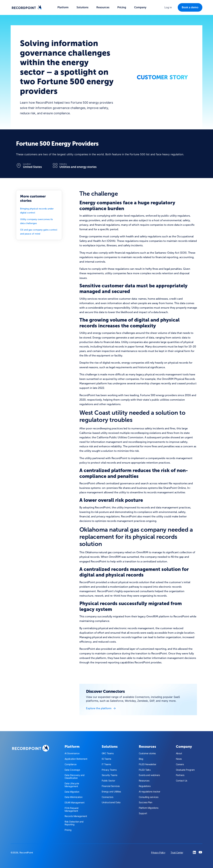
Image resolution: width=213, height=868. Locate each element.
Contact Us (182, 781)
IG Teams (106, 759)
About (179, 753)
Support (143, 813)
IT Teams (106, 764)
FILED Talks (145, 770)
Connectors (107, 797)
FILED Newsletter (148, 764)
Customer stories (147, 753)
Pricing (122, 7)
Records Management (76, 816)
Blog (141, 759)
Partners (180, 775)
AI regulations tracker (150, 792)
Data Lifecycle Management (72, 785)
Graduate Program (185, 770)
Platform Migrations (149, 808)
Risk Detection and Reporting (74, 823)
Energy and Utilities (111, 792)
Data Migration (72, 792)
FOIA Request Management (72, 809)
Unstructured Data (111, 802)
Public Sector (108, 781)
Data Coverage (72, 770)
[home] (27, 7)
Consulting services (149, 797)
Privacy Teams (109, 770)
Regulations (145, 786)
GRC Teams (108, 753)
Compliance (71, 764)
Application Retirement (76, 759)
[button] (63, 7)
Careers (180, 764)
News (179, 759)
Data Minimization (74, 797)
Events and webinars (149, 775)
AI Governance (72, 753)
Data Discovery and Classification (75, 777)
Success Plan (146, 802)
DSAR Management (75, 803)
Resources (144, 781)
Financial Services (111, 786)
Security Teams (109, 775)
